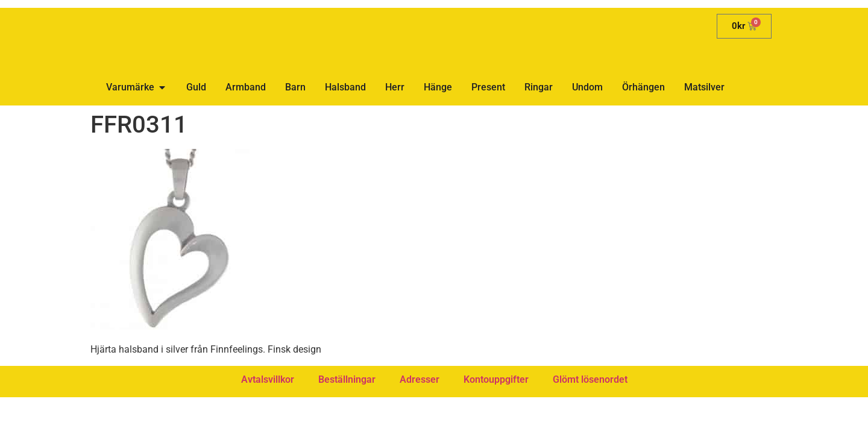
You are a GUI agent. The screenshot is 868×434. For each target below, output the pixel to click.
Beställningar (347, 379)
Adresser (420, 379)
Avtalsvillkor (268, 379)
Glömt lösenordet (590, 379)
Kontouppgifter (496, 379)
